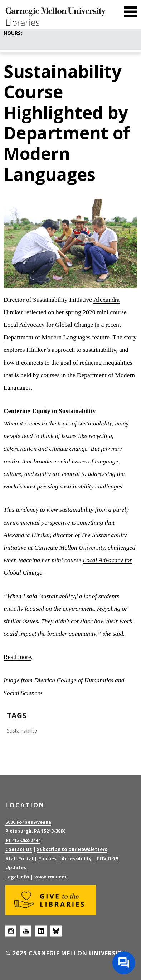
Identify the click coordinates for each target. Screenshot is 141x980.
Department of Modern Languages (47, 337)
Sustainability (22, 731)
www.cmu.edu (51, 877)
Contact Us (19, 849)
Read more (17, 657)
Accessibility (77, 858)
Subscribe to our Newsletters (72, 849)
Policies (47, 858)
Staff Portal (19, 858)
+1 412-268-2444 (23, 840)
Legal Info (17, 877)
